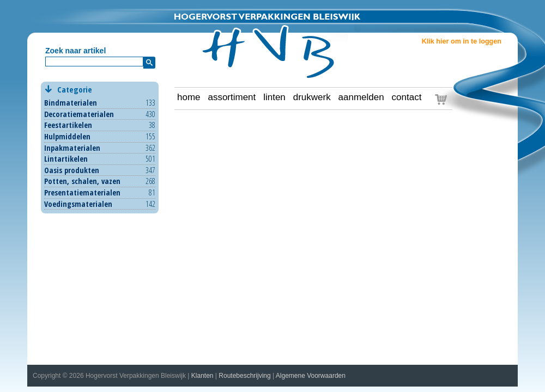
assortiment (232, 97)
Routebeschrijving (244, 376)
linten (274, 97)
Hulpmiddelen (67, 136)
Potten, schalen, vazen (82, 181)
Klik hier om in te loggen (462, 41)
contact (407, 97)
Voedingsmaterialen (78, 204)
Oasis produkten (72, 170)
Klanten (202, 376)
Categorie (99, 90)
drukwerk (312, 97)
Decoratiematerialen (79, 114)
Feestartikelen (68, 125)
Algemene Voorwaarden (311, 376)
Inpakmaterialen (72, 148)
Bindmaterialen (71, 103)
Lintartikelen (66, 159)
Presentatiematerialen (82, 192)
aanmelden (361, 97)
